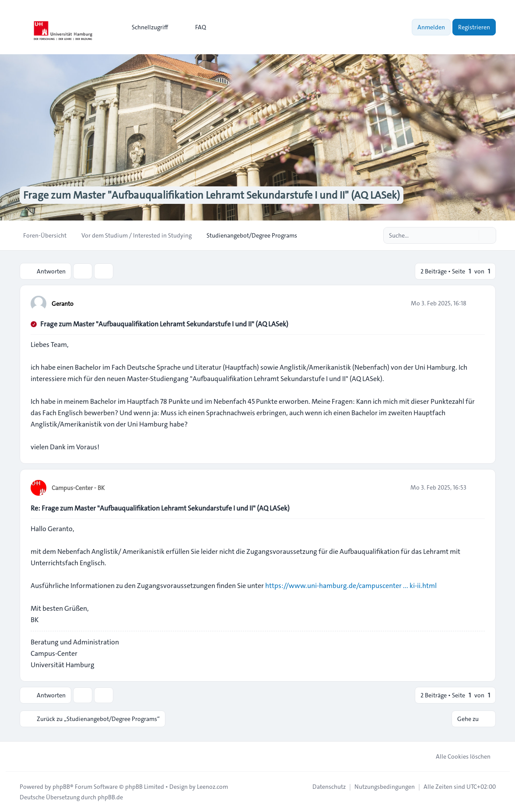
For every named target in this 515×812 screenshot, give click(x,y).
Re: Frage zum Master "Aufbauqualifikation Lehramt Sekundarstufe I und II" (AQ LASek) (160, 508)
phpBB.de (110, 797)
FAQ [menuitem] (195, 27)
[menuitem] (146, 27)
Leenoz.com (212, 787)
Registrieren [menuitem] (474, 27)
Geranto (63, 304)
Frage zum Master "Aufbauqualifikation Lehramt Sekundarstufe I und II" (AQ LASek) (164, 324)
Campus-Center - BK (78, 488)
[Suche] (471, 235)
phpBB (61, 787)
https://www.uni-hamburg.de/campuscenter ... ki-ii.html (351, 586)
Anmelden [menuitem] (431, 27)
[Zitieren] (477, 303)
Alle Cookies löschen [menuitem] (457, 756)
